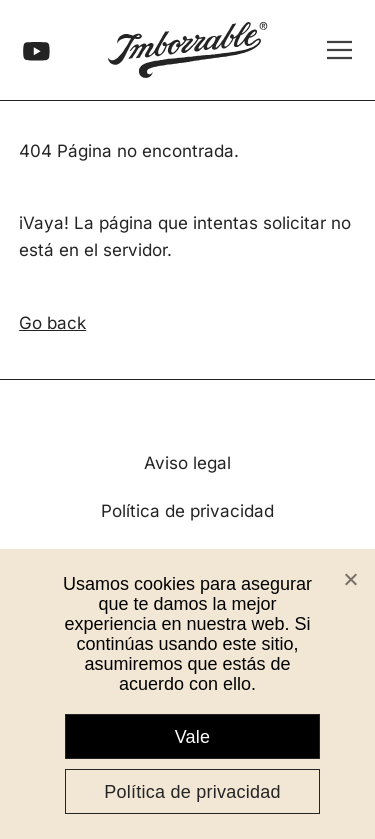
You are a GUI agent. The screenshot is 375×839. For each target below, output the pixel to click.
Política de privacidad (187, 511)
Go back (52, 323)
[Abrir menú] (339, 49)
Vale (193, 737)
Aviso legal (187, 463)
